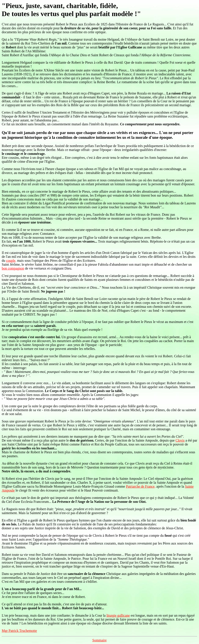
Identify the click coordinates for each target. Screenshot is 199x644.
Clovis (180, 440)
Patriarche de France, (141, 486)
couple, (11, 261)
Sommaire (100, 640)
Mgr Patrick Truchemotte (19, 631)
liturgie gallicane (118, 615)
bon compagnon (13, 268)
